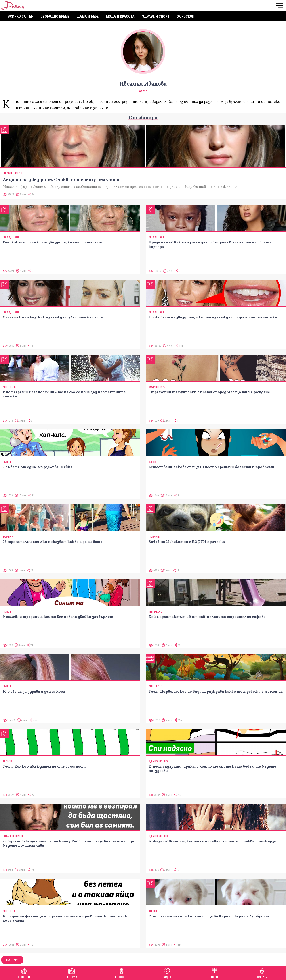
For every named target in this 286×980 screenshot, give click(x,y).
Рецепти (24, 973)
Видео (167, 973)
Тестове (119, 973)
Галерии (71, 973)
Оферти (262, 973)
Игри (214, 973)
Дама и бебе (88, 16)
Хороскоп (186, 16)
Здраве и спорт (156, 16)
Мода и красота (120, 16)
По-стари (12, 960)
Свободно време (55, 16)
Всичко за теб (20, 16)
